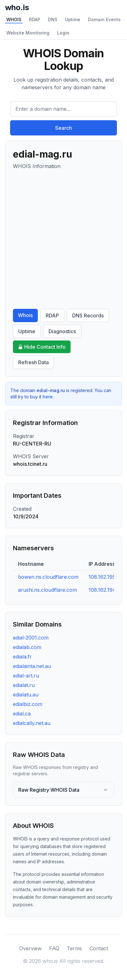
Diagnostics (62, 331)
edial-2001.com (31, 638)
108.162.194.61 (105, 590)
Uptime (73, 19)
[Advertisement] (63, 239)
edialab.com (27, 647)
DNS (53, 19)
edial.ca (22, 714)
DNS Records (88, 315)
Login (63, 33)
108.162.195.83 (106, 577)
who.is (17, 7)
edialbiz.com (28, 704)
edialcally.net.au (32, 723)
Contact (99, 948)
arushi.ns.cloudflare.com (47, 590)
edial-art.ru (26, 676)
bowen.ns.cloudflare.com (48, 577)
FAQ (54, 948)
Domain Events (104, 19)
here (48, 397)
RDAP (35, 19)
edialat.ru (24, 685)
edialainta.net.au (32, 666)
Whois (25, 315)
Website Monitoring (28, 33)
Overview (30, 948)
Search (63, 128)
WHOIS (14, 19)
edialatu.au (26, 695)
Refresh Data (34, 362)
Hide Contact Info (42, 347)
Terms (74, 948)
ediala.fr (22, 657)
